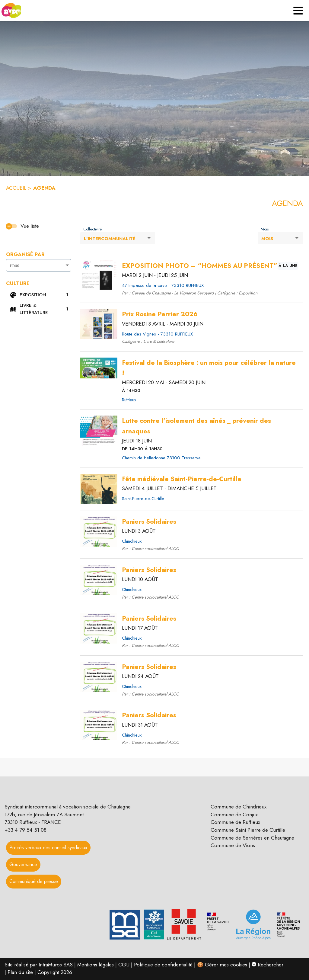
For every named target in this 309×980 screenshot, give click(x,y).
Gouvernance (23, 864)
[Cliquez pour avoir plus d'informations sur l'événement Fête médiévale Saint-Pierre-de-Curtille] (182, 479)
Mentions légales (96, 965)
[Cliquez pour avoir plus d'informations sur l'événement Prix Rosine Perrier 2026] (160, 314)
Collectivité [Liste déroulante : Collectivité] (93, 229)
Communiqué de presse (34, 881)
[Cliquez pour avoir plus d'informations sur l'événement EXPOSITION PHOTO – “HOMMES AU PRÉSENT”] (200, 266)
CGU (124, 965)
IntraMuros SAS (56, 965)
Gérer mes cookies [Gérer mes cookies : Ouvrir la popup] (226, 965)
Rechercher (268, 965)
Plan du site (20, 972)
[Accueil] (11, 11)
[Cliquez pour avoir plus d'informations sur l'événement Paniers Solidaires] (149, 522)
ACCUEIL (16, 188)
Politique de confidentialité (163, 965)
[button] (39, 295)
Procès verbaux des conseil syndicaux (48, 848)
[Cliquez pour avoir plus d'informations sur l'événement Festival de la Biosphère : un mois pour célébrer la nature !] (210, 368)
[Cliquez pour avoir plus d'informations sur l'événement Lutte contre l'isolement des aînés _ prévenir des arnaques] (210, 426)
